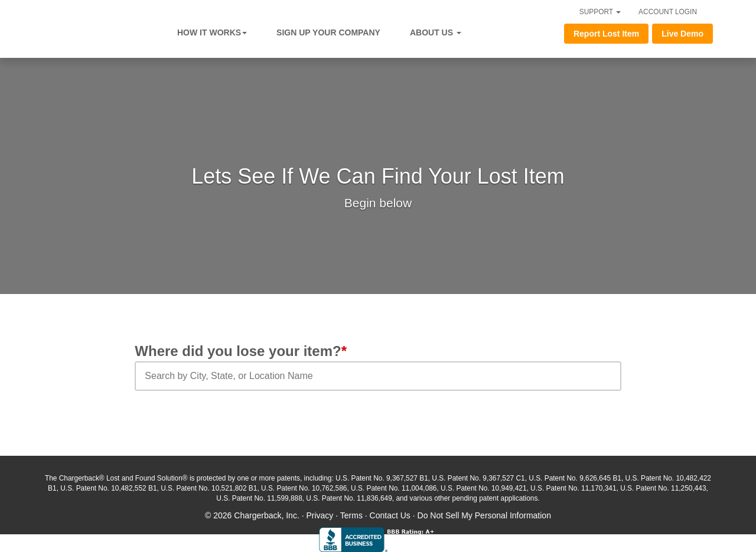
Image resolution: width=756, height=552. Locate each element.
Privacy (320, 515)
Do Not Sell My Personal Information (484, 515)
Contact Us (390, 515)
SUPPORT (600, 12)
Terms (351, 515)
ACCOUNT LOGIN (668, 12)
